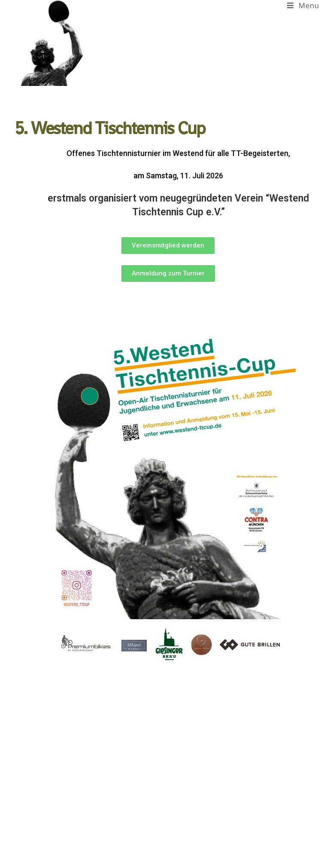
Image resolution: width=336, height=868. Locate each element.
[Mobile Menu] (303, 5)
